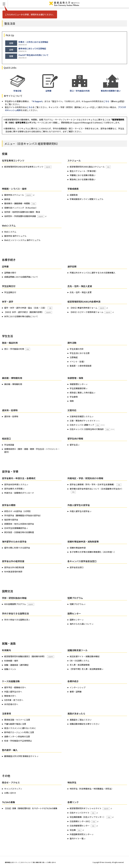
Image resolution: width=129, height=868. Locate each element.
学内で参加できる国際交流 (16, 620)
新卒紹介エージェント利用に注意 (19, 732)
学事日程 (17, 89)
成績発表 (74, 195)
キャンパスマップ (12, 789)
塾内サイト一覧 (77, 838)
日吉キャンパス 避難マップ (85, 425)
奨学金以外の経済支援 (14, 567)
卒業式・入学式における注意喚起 (33, 42)
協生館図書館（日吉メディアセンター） (90, 817)
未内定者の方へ (11, 704)
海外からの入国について (81, 624)
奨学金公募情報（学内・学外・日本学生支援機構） (96, 484)
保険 (72, 401)
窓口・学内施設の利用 (17, 349)
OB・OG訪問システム (80, 661)
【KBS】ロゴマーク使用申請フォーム (91, 312)
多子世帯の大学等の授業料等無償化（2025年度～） (93, 552)
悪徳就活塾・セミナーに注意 (17, 720)
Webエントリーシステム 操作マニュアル (22, 240)
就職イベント (10, 669)
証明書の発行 (10, 273)
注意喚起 (74, 357)
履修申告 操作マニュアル (15, 236)
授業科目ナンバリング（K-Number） (21, 208)
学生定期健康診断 (78, 388)
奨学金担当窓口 (77, 567)
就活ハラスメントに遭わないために (20, 728)
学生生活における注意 (80, 353)
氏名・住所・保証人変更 (81, 292)
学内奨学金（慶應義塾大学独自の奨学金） (23, 515)
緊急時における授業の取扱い (83, 179)
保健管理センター (78, 384)
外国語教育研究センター (81, 834)
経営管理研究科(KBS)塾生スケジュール (90, 167)
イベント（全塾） (78, 361)
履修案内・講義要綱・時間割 (20, 203)
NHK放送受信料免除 (13, 572)
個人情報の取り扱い (40, 862)
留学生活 (74, 445)
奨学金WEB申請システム (15, 484)
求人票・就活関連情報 (80, 665)
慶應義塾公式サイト (12, 862)
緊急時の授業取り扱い (111, 89)
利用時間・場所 (11, 661)
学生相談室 (9, 445)
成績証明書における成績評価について (21, 277)
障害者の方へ (10, 696)
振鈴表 (7, 199)
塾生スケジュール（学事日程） (84, 171)
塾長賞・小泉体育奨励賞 (81, 366)
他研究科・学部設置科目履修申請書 (24, 216)
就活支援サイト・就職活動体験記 (85, 656)
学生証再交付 (10, 292)
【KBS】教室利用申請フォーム (88, 308)
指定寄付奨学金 (11, 520)
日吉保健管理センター (83, 826)
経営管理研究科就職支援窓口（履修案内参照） (29, 656)
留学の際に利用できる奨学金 (17, 548)
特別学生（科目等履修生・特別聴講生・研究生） (92, 789)
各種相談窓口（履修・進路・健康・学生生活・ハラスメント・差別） (32, 450)
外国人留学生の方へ (13, 692)
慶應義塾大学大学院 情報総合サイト (20, 756)
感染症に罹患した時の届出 (82, 393)
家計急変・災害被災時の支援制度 (19, 532)
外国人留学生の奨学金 (80, 511)
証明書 (50, 89)
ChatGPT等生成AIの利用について (33, 55)
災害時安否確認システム (81, 416)
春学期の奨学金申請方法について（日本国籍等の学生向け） (97, 490)
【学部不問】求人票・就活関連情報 (86, 669)
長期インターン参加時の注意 (17, 736)
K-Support (37, 101)
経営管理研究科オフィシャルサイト (90, 808)
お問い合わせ (10, 793)
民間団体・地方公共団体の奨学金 (19, 524)
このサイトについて (26, 862)
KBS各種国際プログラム (19, 604)
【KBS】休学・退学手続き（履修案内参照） (28, 312)
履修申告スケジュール (18, 195)
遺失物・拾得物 (11, 416)
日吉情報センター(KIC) (83, 821)
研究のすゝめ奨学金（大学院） (18, 511)
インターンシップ (78, 687)
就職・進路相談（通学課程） (17, 665)
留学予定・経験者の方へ (15, 687)
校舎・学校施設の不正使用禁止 (18, 741)
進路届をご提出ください (81, 720)
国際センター (76, 620)
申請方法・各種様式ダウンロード (19, 493)
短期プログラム (77, 604)
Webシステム (10, 232)
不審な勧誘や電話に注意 (15, 724)
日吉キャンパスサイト (83, 813)
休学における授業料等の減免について (21, 316)
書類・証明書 (76, 692)
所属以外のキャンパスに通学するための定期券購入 (93, 273)
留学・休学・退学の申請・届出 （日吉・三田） (28, 308)
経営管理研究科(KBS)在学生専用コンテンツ (28, 167)
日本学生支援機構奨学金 (15, 528)
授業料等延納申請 (78, 548)
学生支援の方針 (77, 349)
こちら (106, 101)
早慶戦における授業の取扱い (83, 175)
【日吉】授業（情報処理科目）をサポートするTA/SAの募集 (31, 808)
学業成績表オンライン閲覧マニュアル (87, 199)
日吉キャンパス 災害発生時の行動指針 (90, 429)
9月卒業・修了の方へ (14, 700)
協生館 (76, 830)
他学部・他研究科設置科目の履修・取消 (22, 212)
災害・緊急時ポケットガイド (83, 421)
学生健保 (74, 397)
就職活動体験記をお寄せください (85, 724)
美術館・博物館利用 (13, 384)
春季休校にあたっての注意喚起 (32, 48)
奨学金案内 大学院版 (13, 489)
